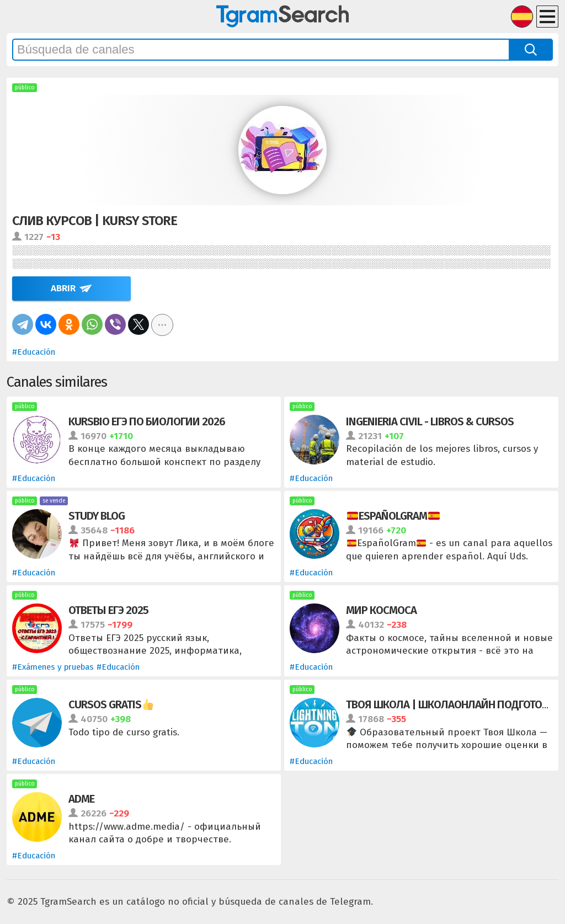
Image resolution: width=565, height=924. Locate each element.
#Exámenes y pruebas (53, 667)
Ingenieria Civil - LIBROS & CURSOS (430, 421)
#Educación (34, 352)
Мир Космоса (381, 610)
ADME (81, 799)
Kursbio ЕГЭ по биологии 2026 (147, 421)
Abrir (63, 288)
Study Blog (97, 516)
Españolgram (393, 516)
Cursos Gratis (111, 704)
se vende (54, 501)
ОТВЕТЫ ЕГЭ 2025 (108, 610)
